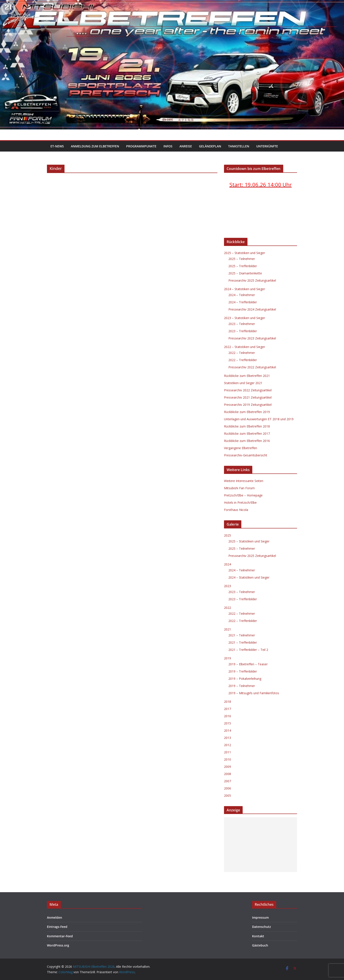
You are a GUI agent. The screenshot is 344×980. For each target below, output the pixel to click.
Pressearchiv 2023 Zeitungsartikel (252, 338)
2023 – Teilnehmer (242, 324)
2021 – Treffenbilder (243, 642)
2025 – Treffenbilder (243, 266)
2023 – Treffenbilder (243, 331)
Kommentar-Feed (60, 936)
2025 (228, 535)
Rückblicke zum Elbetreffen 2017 (247, 433)
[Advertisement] (261, 845)
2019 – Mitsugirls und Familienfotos (254, 693)
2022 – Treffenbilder (243, 360)
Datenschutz (262, 927)
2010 (228, 759)
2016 (228, 716)
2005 (228, 795)
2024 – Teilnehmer (242, 295)
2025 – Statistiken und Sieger (245, 253)
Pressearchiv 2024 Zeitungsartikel (252, 309)
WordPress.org (58, 945)
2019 (228, 658)
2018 (228, 702)
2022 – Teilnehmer (242, 353)
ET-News (57, 146)
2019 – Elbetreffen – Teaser (248, 664)
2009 (228, 767)
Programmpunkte (141, 146)
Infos (168, 146)
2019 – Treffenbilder (243, 671)
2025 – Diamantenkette (245, 273)
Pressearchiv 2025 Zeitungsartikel (252, 280)
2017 (228, 709)
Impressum (260, 917)
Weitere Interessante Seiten (244, 481)
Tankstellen (239, 146)
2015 (228, 723)
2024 (228, 564)
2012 (228, 745)
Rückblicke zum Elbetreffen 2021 (247, 376)
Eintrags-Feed (57, 927)
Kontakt (258, 936)
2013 (228, 738)
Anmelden (55, 917)
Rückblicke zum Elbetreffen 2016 (247, 441)
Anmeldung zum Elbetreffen (95, 146)
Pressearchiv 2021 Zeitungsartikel (248, 397)
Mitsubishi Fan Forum (239, 488)
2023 (228, 586)
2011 (228, 752)
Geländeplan (210, 146)
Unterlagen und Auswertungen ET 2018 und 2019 (259, 419)
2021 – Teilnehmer (242, 635)
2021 (228, 629)
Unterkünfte (267, 146)
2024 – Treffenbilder (243, 302)
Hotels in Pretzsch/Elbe (240, 502)
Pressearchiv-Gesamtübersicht (246, 455)
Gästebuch (260, 945)
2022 (228, 608)
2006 (228, 788)
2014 (228, 730)
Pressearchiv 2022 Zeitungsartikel (252, 367)
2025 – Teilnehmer (242, 259)
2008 (228, 774)
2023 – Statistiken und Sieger (245, 318)
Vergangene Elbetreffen (241, 448)
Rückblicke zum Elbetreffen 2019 (247, 412)
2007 (228, 781)
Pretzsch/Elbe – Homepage (243, 495)
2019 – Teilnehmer (242, 686)
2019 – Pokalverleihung (245, 679)
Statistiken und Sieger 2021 (243, 383)
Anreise (186, 146)
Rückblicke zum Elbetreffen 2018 (247, 426)
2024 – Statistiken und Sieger (245, 289)
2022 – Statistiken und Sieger (245, 347)
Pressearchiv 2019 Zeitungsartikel (248, 405)
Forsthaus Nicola (236, 510)
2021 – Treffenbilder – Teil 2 (248, 650)
